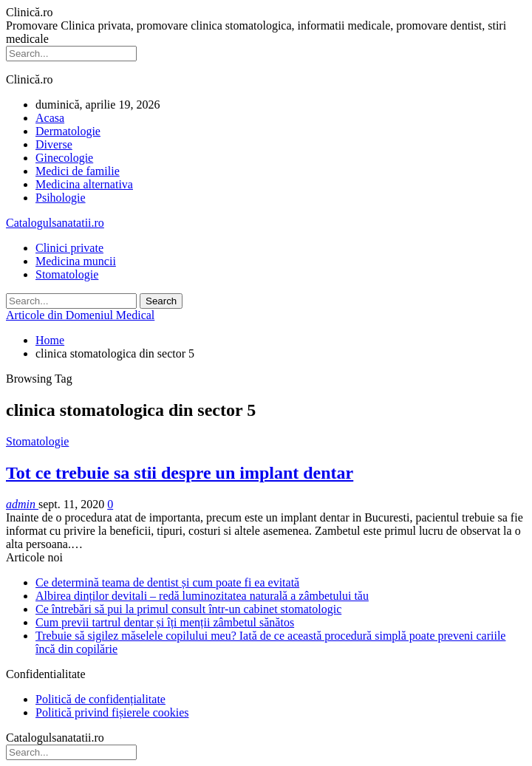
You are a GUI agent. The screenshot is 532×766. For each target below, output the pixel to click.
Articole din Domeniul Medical (80, 315)
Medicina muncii (76, 261)
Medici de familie (78, 171)
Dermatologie (68, 131)
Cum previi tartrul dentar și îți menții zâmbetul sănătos (165, 622)
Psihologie (61, 198)
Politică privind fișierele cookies (112, 712)
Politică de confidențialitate (100, 699)
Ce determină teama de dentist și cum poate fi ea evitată (167, 582)
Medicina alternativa (84, 184)
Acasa (50, 118)
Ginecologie (64, 158)
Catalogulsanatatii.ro (55, 223)
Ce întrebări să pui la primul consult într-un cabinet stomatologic (188, 609)
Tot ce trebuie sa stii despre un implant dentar (180, 473)
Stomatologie (67, 274)
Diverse (54, 144)
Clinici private (69, 248)
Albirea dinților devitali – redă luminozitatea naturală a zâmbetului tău (202, 596)
